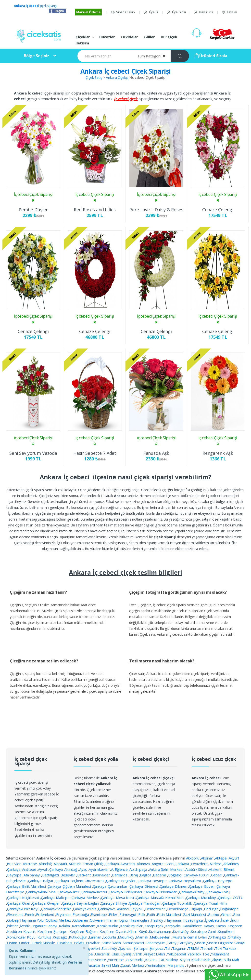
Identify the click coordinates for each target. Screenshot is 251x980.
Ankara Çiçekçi (117, 77)
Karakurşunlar (132, 926)
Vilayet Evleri (155, 954)
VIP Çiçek (169, 37)
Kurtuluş (45, 937)
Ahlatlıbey (231, 864)
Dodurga (212, 909)
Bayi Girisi (204, 12)
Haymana (174, 920)
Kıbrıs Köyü (138, 931)
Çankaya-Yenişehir (56, 909)
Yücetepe (116, 960)
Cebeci (217, 875)
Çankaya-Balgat (41, 881)
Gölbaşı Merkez (59, 920)
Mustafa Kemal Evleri (190, 937)
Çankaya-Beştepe (153, 881)
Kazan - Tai (155, 960)
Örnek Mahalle (44, 943)
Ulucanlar (103, 954)
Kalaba (65, 926)
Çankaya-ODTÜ (231, 898)
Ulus (116, 954)
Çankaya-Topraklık (178, 903)
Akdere (216, 864)
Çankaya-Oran (19, 903)
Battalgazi (51, 875)
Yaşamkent (220, 954)
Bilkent (229, 869)
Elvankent (16, 914)
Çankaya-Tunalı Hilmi (211, 903)
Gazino (214, 914)
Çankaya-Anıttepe (22, 869)
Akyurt (234, 858)
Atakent (216, 869)
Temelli (207, 948)
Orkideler (130, 37)
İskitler (13, 926)
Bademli (160, 875)
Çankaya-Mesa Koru (118, 898)
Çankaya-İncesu (95, 892)
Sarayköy (186, 943)
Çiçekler (83, 37)
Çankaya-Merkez (86, 898)
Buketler (107, 37)
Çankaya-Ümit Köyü (24, 909)
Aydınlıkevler (99, 869)
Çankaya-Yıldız (85, 909)
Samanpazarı (134, 943)
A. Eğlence (120, 869)
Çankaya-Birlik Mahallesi (27, 886)
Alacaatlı (61, 864)
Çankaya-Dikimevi (144, 886)
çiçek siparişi (36, 6)
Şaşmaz (126, 948)
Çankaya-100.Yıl (197, 875)
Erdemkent (46, 914)
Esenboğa (81, 914)
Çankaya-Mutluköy (201, 898)
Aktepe (221, 858)
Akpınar (207, 858)
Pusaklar (93, 943)
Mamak (142, 937)
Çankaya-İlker (69, 892)
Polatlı (79, 943)
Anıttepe (30, 864)
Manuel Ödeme (88, 12)
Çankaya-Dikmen (174, 886)
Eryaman (64, 914)
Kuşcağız (60, 937)
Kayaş (209, 926)
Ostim (13, 943)
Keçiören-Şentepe (53, 931)
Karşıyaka (174, 926)
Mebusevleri (160, 937)
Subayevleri (91, 948)
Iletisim (229, 12)
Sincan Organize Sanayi (226, 943)
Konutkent (226, 931)
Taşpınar (180, 948)
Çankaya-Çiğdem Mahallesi (70, 886)
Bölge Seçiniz (37, 56)
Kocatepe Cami (204, 931)
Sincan (201, 943)
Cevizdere (200, 864)
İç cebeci (213, 920)
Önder (25, 943)
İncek (226, 920)
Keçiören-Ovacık (113, 931)
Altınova (144, 864)
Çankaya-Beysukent (185, 881)
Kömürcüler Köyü (22, 937)
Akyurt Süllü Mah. (226, 960)
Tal (168, 948)
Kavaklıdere (193, 926)
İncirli (235, 920)
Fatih (151, 914)
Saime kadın (112, 943)
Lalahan (96, 937)
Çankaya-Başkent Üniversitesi (80, 881)
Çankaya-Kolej (218, 892)
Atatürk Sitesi (197, 869)
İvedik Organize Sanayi (39, 926)
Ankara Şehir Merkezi (167, 869)
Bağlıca (146, 875)
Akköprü (193, 858)
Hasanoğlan (139, 920)
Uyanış (126, 954)
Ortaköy (234, 937)
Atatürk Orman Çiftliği (87, 864)
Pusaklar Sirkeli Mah (103, 965)
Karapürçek (154, 926)
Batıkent (85, 875)
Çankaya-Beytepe (218, 881)
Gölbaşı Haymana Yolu (26, 920)
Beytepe (15, 875)
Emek (30, 914)
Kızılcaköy (181, 931)
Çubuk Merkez (133, 965)
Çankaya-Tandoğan (145, 903)
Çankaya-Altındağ (64, 869)
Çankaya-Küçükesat (24, 898)
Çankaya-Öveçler (47, 903)
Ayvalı (43, 869)
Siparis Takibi (123, 12)
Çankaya (183, 864)
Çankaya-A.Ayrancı (121, 864)
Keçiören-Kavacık (22, 931)
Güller (149, 37)
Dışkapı (197, 909)
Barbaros (120, 875)
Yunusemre (97, 960)
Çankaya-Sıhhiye (114, 903)
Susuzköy (110, 948)
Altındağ (46, 864)
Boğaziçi (175, 875)
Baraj (134, 875)
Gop (236, 914)
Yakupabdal (177, 954)
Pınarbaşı (65, 943)
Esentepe (99, 914)
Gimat (226, 914)
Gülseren (81, 920)
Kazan (221, 926)
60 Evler (14, 864)
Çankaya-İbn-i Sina (41, 892)
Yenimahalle (156, 965)
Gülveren (98, 920)
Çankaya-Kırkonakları (161, 892)
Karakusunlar (108, 926)
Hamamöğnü (118, 920)
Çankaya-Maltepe (56, 898)
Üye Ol (151, 12)
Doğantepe (229, 909)
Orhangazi (218, 937)
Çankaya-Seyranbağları (81, 903)
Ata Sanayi (32, 875)
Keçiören (235, 926)
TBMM (194, 948)
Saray (172, 943)
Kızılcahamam (160, 931)
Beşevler (68, 875)
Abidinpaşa (139, 869)
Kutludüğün (78, 937)
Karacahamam (84, 926)
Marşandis (176, 965)
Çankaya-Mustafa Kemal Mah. (160, 898)
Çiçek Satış (94, 77)
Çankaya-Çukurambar (111, 886)
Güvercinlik (135, 960)
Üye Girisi (176, 12)
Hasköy (157, 920)
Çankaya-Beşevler (121, 881)
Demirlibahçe (178, 909)
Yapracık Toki (199, 954)
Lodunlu (110, 937)
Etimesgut (128, 914)
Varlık (138, 954)
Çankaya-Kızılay (192, 892)
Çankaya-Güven (202, 886)
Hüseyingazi (193, 920)
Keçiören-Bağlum (84, 931)
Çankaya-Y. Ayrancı (114, 909)
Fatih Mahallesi (169, 914)
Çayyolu (138, 909)
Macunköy (127, 937)
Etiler (114, 914)
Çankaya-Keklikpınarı (126, 892)
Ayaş (83, 869)
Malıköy (172, 960)
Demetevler (156, 909)
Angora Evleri (163, 864)
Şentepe (141, 948)
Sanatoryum (156, 943)
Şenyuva (157, 948)
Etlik (142, 914)
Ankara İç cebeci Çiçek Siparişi (126, 71)
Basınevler (102, 875)
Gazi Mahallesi (195, 914)
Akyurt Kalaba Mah (195, 960)
